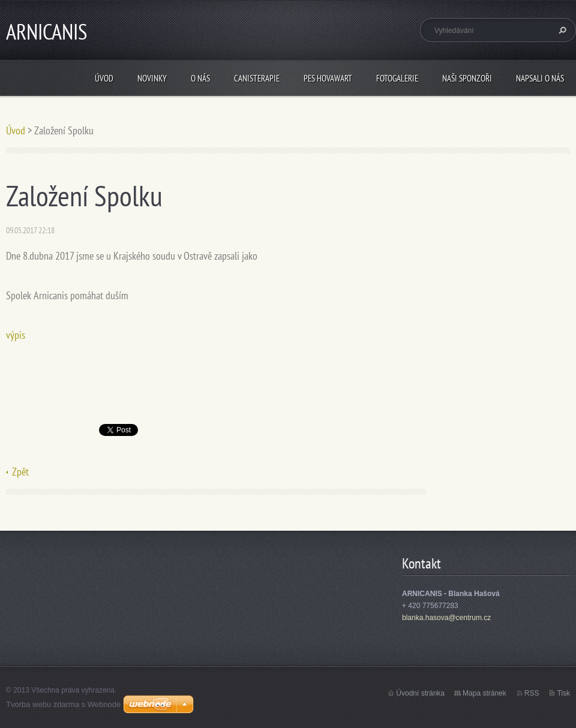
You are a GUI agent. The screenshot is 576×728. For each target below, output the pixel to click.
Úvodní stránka (420, 693)
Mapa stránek (484, 693)
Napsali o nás (540, 78)
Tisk (563, 693)
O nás (200, 78)
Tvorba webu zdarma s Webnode (63, 704)
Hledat (561, 30)
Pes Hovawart (328, 78)
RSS (532, 693)
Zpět (20, 472)
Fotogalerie (397, 78)
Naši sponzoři (467, 78)
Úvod (104, 78)
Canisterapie (257, 78)
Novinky (152, 78)
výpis (16, 335)
